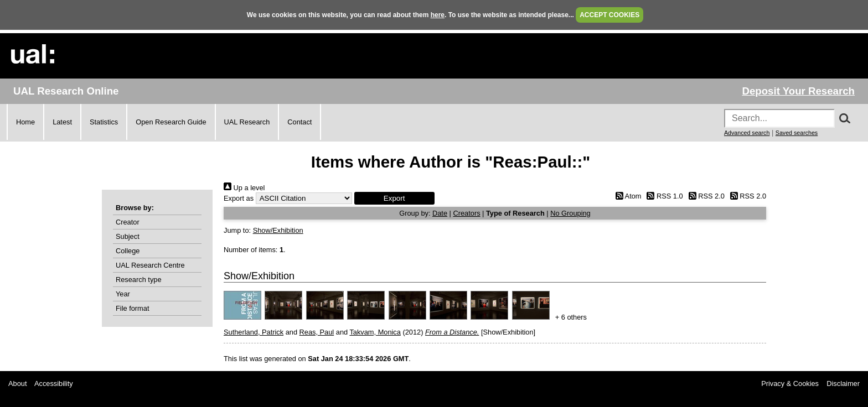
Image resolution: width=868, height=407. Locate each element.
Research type (139, 280)
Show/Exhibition (278, 230)
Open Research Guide (171, 122)
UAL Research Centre (150, 265)
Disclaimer (843, 383)
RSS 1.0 (663, 196)
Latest (62, 122)
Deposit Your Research (798, 91)
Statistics (104, 122)
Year (123, 294)
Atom (626, 196)
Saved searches (797, 133)
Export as (239, 198)
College (128, 251)
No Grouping (570, 213)
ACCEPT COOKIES (609, 15)
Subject (128, 236)
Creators (466, 213)
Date (440, 213)
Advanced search (747, 133)
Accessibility (54, 383)
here (438, 15)
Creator (128, 222)
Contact (299, 122)
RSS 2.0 (705, 196)
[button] (394, 198)
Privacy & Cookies (790, 383)
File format (132, 308)
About (17, 383)
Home (25, 122)
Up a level (244, 188)
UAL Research (247, 122)
